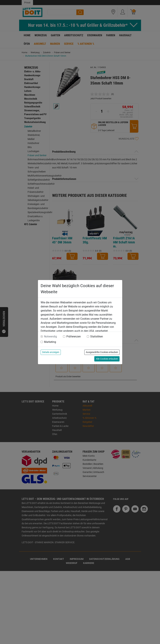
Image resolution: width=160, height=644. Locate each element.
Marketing (50, 342)
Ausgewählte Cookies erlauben (102, 352)
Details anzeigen (51, 352)
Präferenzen (74, 336)
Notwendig (50, 336)
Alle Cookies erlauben (107, 359)
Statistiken (97, 336)
